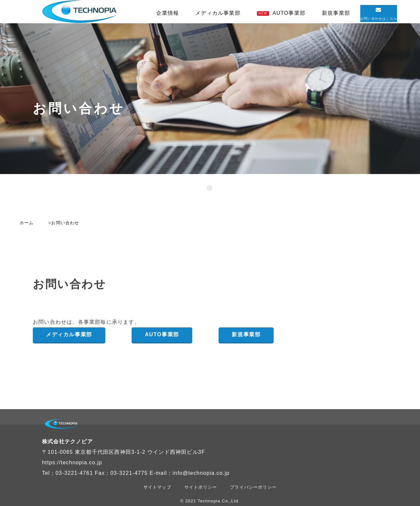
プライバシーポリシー (253, 487)
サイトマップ (157, 487)
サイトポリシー (201, 487)
